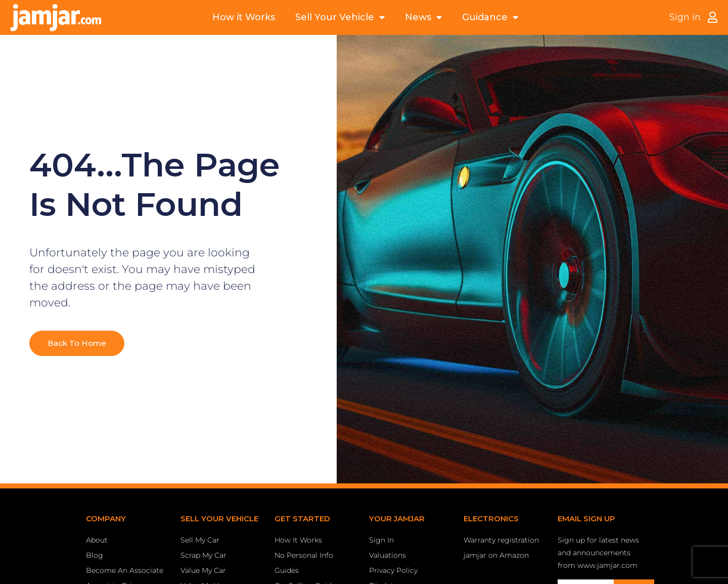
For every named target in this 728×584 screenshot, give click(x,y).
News (423, 17)
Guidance (490, 17)
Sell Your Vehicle (340, 17)
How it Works (244, 17)
